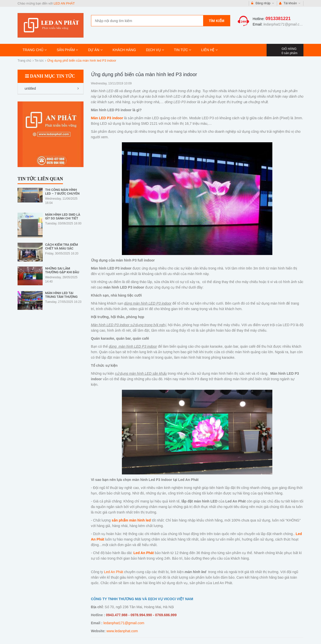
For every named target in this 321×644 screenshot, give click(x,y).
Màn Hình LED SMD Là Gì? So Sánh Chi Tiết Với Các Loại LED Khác (63, 218)
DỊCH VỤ (155, 50)
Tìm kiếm (217, 21)
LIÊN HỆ (209, 50)
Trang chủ (24, 61)
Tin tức (39, 61)
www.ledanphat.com (122, 631)
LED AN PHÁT (64, 3)
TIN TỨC (183, 50)
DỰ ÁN (95, 50)
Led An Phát (114, 572)
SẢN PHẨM (67, 50)
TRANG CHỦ (35, 50)
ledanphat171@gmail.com (284, 24)
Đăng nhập (263, 3)
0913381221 (278, 19)
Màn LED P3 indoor (107, 118)
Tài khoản (290, 3)
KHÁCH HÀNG (124, 50)
